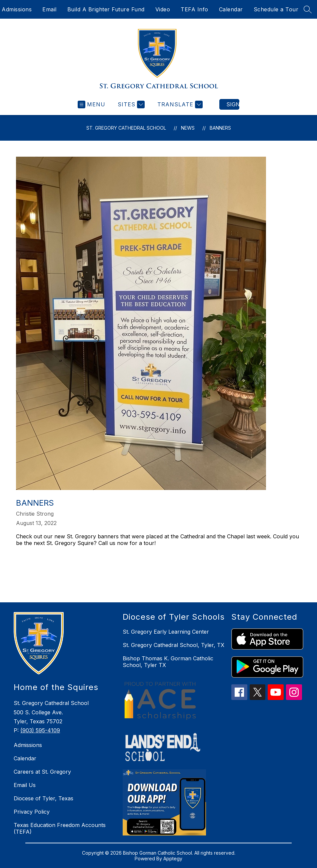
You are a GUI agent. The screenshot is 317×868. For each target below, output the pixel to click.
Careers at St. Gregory (42, 772)
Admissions (17, 9)
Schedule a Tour (276, 9)
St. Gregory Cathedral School (126, 128)
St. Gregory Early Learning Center (166, 632)
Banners (220, 128)
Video (163, 9)
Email (49, 9)
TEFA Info (194, 9)
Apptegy (173, 858)
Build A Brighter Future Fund (106, 9)
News (188, 128)
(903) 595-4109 (40, 730)
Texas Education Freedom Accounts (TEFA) (60, 828)
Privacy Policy (32, 812)
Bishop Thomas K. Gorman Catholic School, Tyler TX (168, 662)
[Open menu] (91, 104)
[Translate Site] (179, 104)
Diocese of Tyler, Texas (43, 798)
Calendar (231, 9)
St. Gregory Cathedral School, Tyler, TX (173, 645)
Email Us (25, 785)
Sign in (233, 104)
